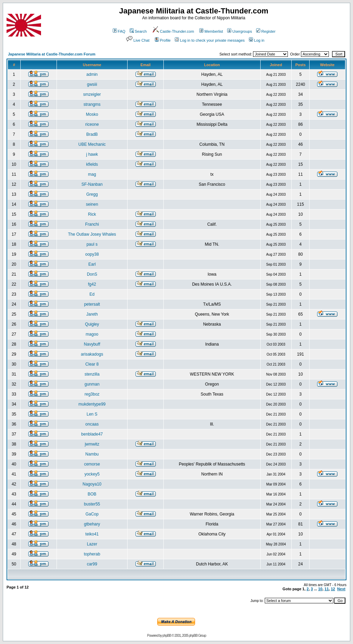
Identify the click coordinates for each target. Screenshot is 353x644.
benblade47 (92, 434)
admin (92, 74)
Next (341, 589)
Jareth (92, 314)
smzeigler (92, 94)
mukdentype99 (92, 404)
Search (138, 31)
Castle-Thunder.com (173, 31)
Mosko (92, 114)
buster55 (92, 504)
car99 (92, 564)
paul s (92, 244)
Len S (92, 414)
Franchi (92, 224)
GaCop (92, 514)
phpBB (167, 636)
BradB (92, 134)
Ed (92, 294)
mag (92, 174)
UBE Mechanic (92, 144)
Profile (163, 40)
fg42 (92, 284)
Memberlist (211, 31)
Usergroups (240, 31)
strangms (92, 104)
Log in (257, 40)
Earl (92, 264)
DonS (92, 274)
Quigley (92, 324)
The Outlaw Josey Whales (92, 234)
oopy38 (92, 254)
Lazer (92, 544)
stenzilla (92, 374)
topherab (92, 554)
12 (333, 589)
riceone (92, 124)
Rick (92, 214)
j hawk (92, 154)
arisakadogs (92, 354)
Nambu (92, 454)
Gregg (92, 194)
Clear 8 (92, 364)
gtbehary (92, 524)
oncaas (92, 424)
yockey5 (92, 474)
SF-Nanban (92, 184)
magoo (92, 334)
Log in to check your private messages (210, 40)
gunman (92, 384)
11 (326, 589)
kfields (92, 164)
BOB (92, 494)
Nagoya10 (92, 484)
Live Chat (137, 40)
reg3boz (92, 394)
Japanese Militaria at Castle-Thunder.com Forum (52, 54)
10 (320, 589)
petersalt (92, 304)
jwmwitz (92, 444)
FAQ (119, 31)
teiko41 (92, 534)
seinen (92, 204)
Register (266, 31)
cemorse (92, 464)
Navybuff (92, 344)
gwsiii (92, 84)
